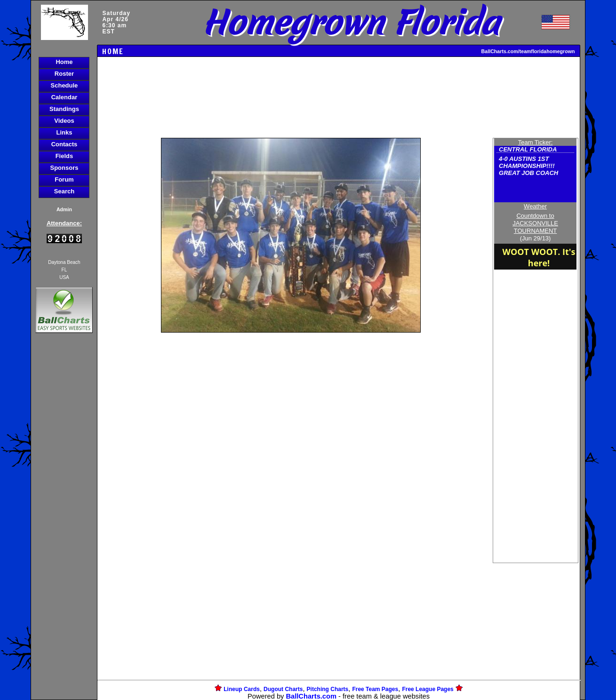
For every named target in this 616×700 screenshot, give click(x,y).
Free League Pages (428, 689)
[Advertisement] (64, 497)
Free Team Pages (375, 689)
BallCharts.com (311, 696)
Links (64, 132)
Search (64, 191)
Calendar (64, 97)
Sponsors (64, 168)
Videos (64, 121)
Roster (64, 74)
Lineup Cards (242, 689)
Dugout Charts (283, 689)
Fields (64, 156)
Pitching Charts (328, 689)
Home (64, 62)
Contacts (64, 144)
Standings (64, 109)
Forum (64, 179)
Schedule (64, 85)
